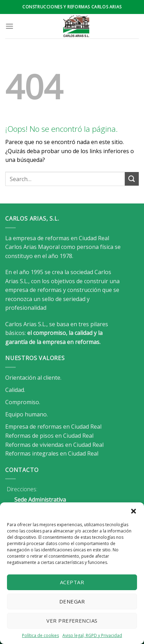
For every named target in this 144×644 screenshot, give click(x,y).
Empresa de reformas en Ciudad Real (53, 427)
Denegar (72, 601)
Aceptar (72, 582)
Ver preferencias (72, 621)
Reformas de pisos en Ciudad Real (49, 436)
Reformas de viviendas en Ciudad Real (54, 445)
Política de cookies (40, 635)
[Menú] (9, 26)
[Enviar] (132, 179)
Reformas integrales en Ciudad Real (52, 453)
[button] (134, 511)
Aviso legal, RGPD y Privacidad (92, 635)
